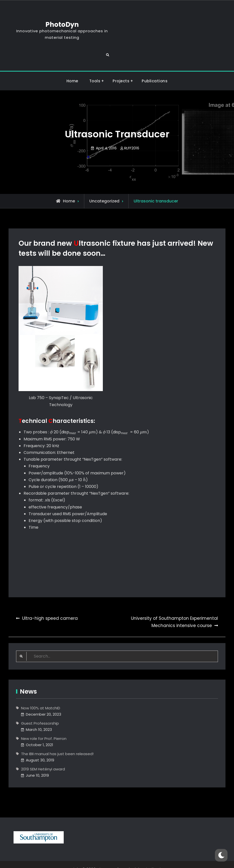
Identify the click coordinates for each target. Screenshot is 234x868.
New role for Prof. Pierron (44, 729)
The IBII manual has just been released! (57, 744)
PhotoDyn (174, 15)
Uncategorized (104, 191)
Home (72, 71)
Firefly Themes (159, 860)
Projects (121, 71)
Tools (95, 71)
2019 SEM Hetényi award (43, 759)
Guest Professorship (40, 713)
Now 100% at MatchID (41, 698)
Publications (155, 71)
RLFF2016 (132, 138)
